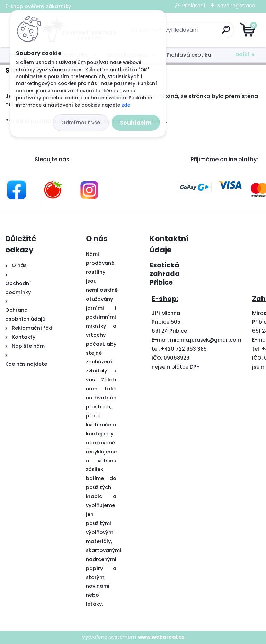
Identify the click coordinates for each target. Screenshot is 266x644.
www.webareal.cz (161, 637)
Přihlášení (194, 6)
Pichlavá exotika (189, 55)
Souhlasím (136, 123)
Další (242, 55)
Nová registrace (236, 6)
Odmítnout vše (81, 123)
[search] (216, 32)
